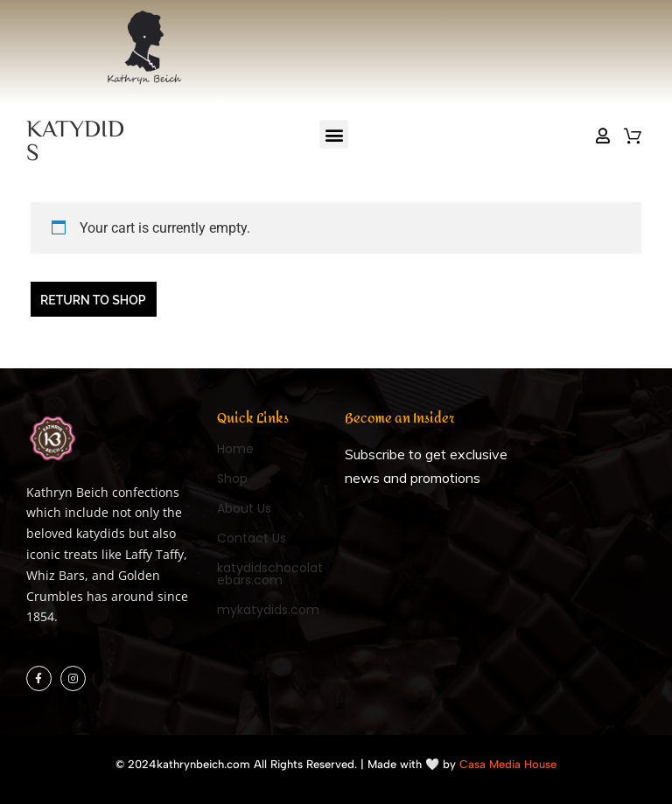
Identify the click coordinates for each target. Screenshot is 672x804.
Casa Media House (508, 764)
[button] (334, 134)
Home (235, 449)
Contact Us (252, 538)
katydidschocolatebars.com (270, 574)
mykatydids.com (268, 610)
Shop (232, 479)
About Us (244, 508)
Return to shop (93, 300)
